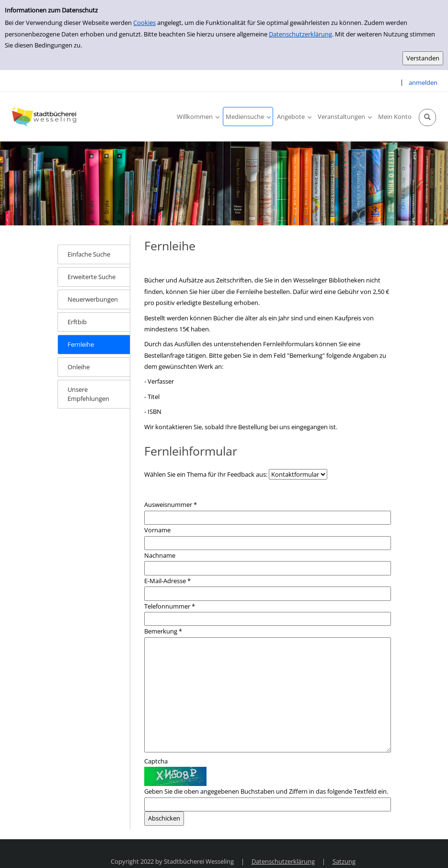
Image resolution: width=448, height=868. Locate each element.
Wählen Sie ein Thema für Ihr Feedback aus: (206, 474)
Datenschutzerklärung (300, 34)
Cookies (144, 23)
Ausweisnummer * (171, 504)
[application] (198, 117)
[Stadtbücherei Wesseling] (46, 117)
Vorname (157, 530)
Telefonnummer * (170, 606)
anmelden (423, 82)
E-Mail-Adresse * (167, 581)
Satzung (344, 861)
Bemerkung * (163, 631)
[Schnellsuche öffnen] (427, 117)
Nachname (160, 555)
